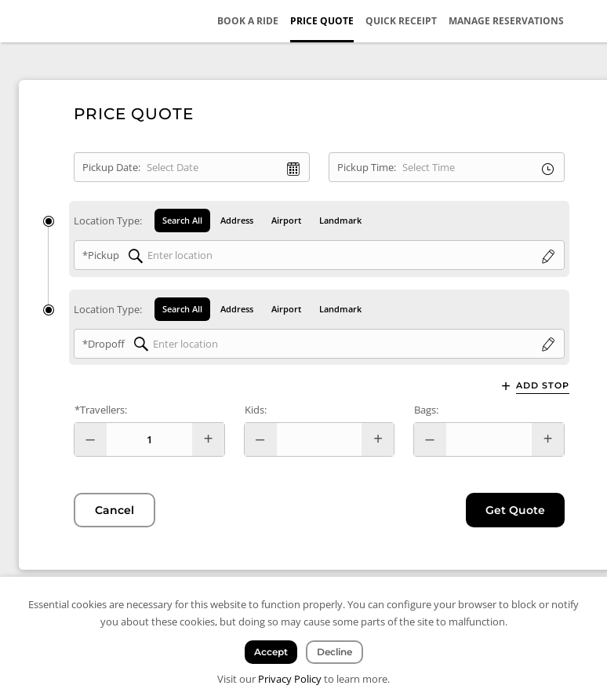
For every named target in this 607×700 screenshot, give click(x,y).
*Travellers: (101, 410)
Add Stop (543, 386)
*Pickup (101, 255)
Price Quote (322, 21)
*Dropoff (104, 344)
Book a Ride (248, 21)
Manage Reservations (506, 21)
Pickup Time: (367, 167)
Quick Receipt (401, 21)
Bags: (426, 410)
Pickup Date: (111, 167)
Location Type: (108, 221)
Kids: (256, 410)
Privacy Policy (290, 679)
